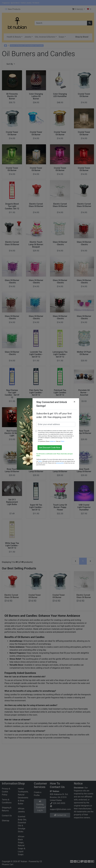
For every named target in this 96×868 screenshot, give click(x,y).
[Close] (74, 402)
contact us (53, 441)
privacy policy (60, 463)
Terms (63, 441)
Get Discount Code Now (50, 448)
